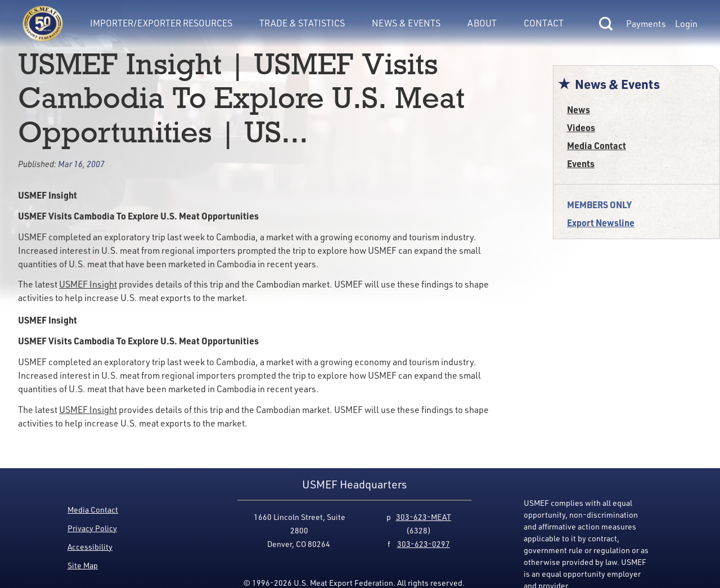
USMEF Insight (88, 284)
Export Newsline (601, 223)
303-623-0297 (424, 544)
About (482, 23)
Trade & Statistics (302, 23)
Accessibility (90, 547)
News (579, 109)
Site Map (83, 565)
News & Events (406, 23)
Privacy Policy (92, 528)
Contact (544, 23)
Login (686, 24)
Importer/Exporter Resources (161, 23)
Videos (581, 127)
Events (581, 163)
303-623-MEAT (424, 517)
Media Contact (597, 145)
